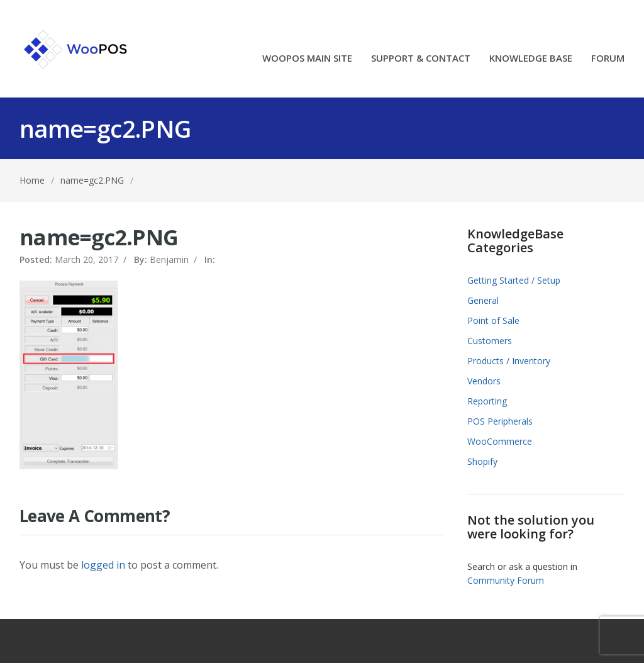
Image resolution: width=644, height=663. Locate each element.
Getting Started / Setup (514, 280)
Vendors (484, 381)
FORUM (608, 59)
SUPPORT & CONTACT (421, 59)
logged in (103, 565)
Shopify (482, 461)
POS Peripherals (500, 421)
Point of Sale (493, 320)
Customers (490, 341)
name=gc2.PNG (92, 180)
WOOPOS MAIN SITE (307, 59)
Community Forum (506, 580)
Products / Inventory (509, 361)
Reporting (487, 401)
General (483, 300)
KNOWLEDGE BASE (531, 59)
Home (32, 180)
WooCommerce (500, 441)
